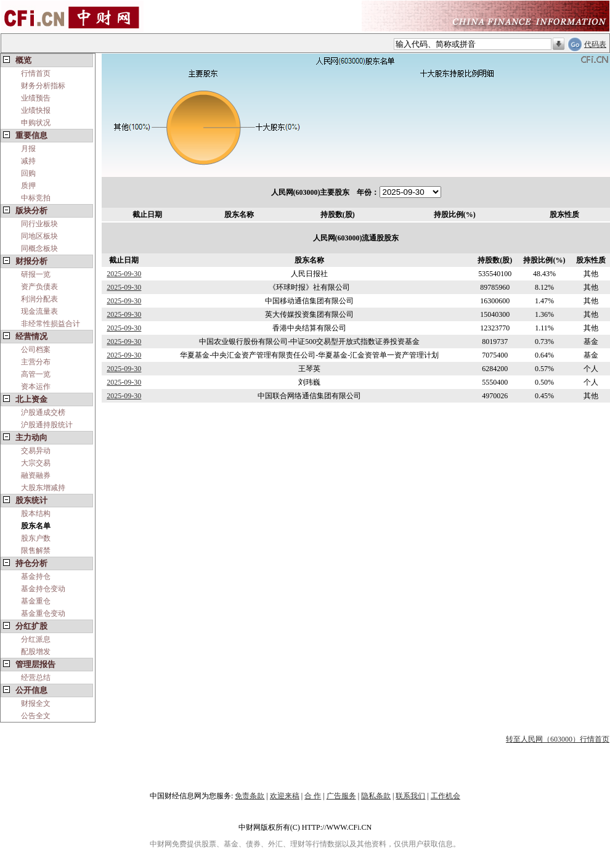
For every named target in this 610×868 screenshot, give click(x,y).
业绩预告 (36, 98)
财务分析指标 (43, 86)
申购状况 (36, 123)
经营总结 (36, 678)
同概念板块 (39, 248)
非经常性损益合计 (51, 324)
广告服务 (341, 796)
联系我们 (410, 796)
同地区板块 (39, 236)
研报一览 (36, 274)
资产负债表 (39, 287)
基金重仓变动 (43, 613)
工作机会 (445, 796)
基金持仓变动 (43, 589)
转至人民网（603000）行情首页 (558, 739)
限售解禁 (36, 551)
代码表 (595, 44)
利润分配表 (39, 299)
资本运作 (36, 387)
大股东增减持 (43, 488)
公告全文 (36, 716)
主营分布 (36, 362)
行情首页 (36, 73)
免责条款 (250, 796)
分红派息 (36, 639)
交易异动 (36, 451)
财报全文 (36, 703)
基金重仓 (36, 601)
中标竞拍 (36, 198)
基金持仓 (36, 576)
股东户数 (36, 538)
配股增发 (36, 652)
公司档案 (36, 350)
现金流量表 (39, 311)
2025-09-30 (124, 274)
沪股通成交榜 (43, 412)
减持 (28, 161)
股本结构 (36, 514)
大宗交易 (36, 463)
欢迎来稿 (285, 796)
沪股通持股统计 (47, 425)
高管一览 (36, 374)
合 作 (313, 796)
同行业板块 (39, 224)
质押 (28, 186)
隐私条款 (376, 796)
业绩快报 (36, 110)
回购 (28, 173)
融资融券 (36, 475)
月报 (28, 149)
